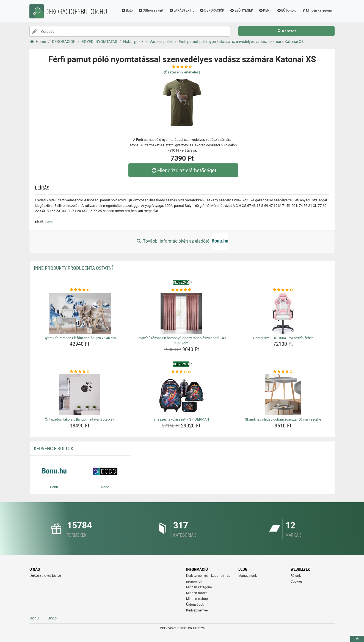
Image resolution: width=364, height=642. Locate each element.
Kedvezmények (197, 610)
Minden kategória (317, 10)
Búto (127, 10)
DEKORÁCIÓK (212, 10)
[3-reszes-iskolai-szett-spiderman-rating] (181, 372)
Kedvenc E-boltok (54, 448)
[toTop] (357, 639)
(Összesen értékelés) (182, 72)
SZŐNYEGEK (242, 10)
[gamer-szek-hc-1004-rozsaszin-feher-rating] (283, 290)
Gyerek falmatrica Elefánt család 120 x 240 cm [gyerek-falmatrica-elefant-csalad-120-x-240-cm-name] (80, 338)
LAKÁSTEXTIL (181, 10)
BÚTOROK (286, 10)
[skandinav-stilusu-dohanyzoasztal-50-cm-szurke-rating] (283, 372)
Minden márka (197, 593)
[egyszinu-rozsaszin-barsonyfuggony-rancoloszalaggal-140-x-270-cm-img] (181, 313)
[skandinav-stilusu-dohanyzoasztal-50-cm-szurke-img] (283, 395)
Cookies (297, 581)
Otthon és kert (151, 10)
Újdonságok (195, 605)
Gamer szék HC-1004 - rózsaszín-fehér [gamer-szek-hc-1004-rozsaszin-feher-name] (283, 338)
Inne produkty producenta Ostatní (73, 268)
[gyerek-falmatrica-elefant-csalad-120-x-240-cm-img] (80, 313)
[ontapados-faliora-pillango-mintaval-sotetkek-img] (80, 395)
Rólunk (296, 576)
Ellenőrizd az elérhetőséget (183, 170)
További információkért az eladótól (182, 242)
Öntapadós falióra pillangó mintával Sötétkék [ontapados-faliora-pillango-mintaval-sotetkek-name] (80, 419)
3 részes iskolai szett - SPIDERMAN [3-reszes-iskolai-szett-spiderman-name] (181, 419)
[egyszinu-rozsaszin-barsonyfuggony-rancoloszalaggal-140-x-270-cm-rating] (181, 290)
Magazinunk (248, 576)
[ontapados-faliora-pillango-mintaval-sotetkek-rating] (80, 372)
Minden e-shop (197, 599)
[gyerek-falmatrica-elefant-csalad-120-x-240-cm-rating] (80, 290)
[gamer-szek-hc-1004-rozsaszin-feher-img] (283, 313)
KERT (265, 10)
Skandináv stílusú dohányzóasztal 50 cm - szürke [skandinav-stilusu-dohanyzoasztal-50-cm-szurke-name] (283, 419)
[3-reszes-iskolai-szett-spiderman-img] (181, 395)
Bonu (49, 222)
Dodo (52, 618)
